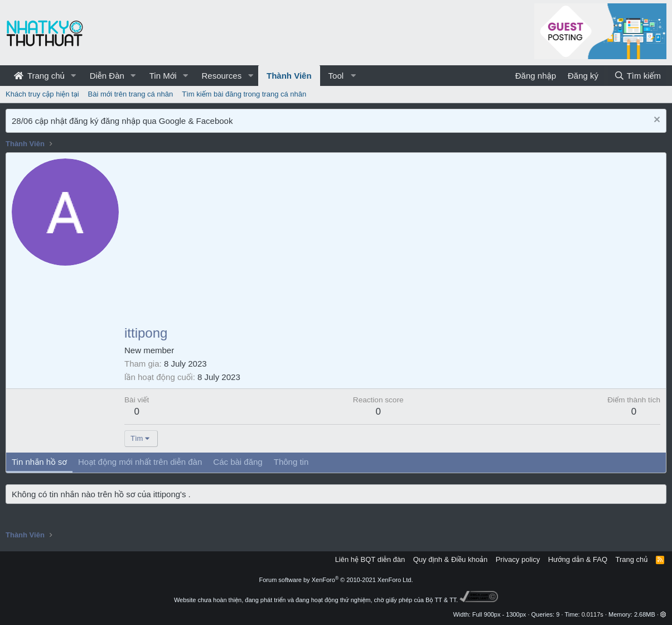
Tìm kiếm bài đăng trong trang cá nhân (244, 94)
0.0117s (593, 614)
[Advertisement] (392, 242)
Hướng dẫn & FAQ (578, 559)
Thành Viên (289, 76)
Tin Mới (163, 76)
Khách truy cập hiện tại (42, 94)
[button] (74, 76)
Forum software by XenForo (336, 580)
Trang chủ (39, 76)
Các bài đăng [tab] (238, 462)
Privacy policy (518, 559)
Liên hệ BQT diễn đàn (370, 559)
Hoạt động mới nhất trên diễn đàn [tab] (140, 462)
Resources (221, 76)
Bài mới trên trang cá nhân (131, 94)
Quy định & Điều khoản (450, 559)
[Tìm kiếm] (637, 76)
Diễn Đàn (107, 76)
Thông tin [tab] (291, 462)
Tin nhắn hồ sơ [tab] (39, 462)
